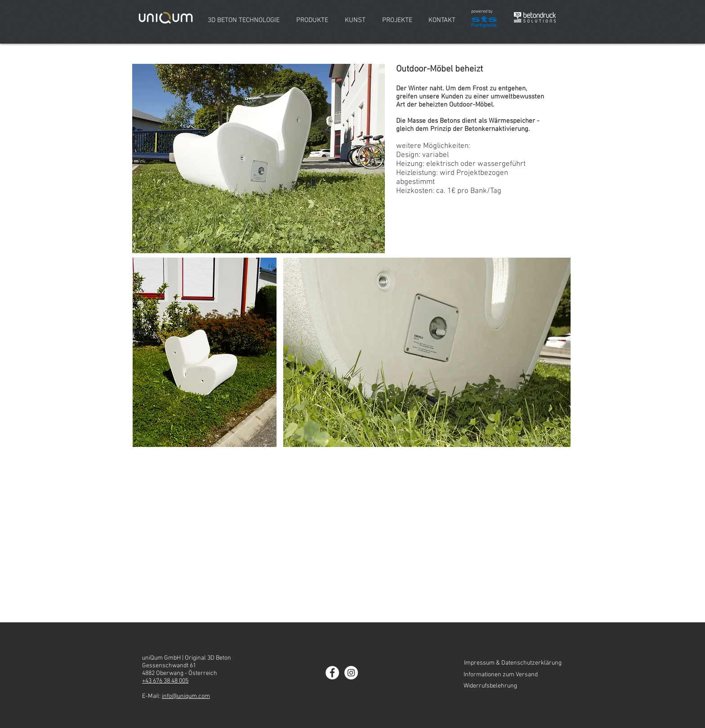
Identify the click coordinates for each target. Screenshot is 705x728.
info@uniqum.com (186, 696)
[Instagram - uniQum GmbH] (351, 673)
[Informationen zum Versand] (513, 675)
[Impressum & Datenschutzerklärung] (513, 663)
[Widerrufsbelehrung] (513, 686)
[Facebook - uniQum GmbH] (332, 673)
